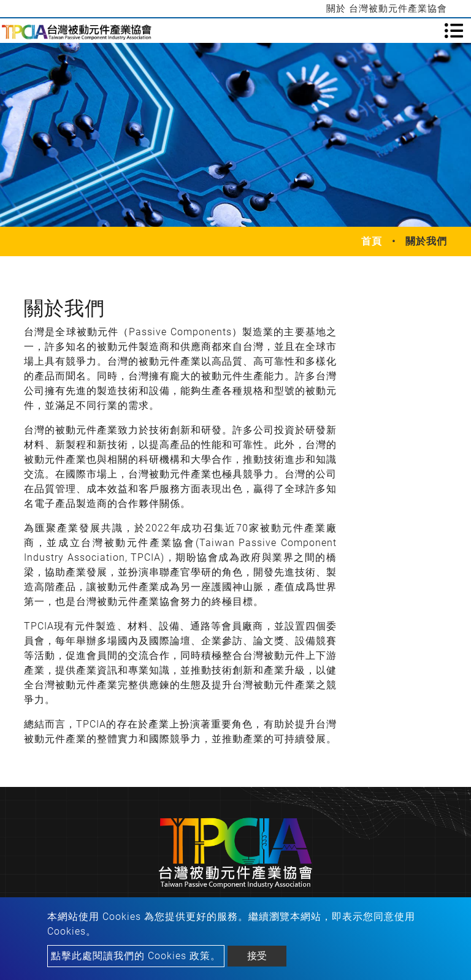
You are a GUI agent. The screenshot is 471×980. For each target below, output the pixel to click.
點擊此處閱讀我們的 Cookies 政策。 (136, 956)
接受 (257, 956)
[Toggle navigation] (454, 31)
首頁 (372, 241)
